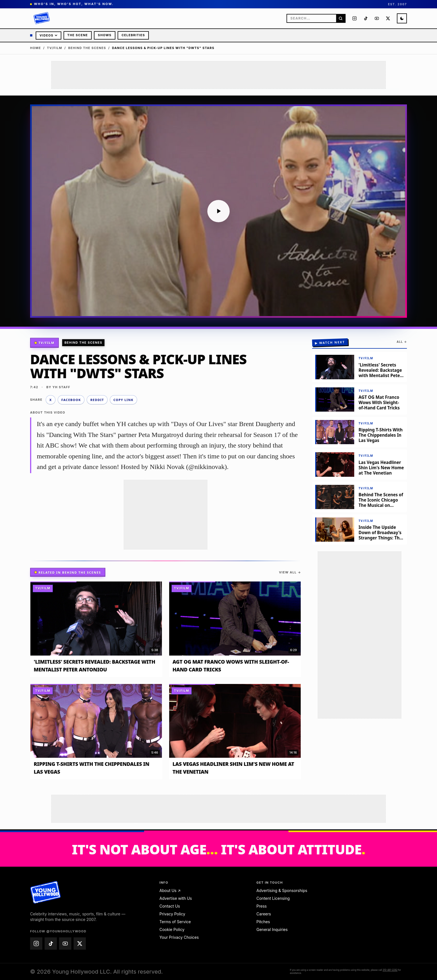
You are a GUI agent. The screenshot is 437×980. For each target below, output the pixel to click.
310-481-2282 (390, 970)
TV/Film (55, 48)
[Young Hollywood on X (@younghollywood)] (388, 18)
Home (36, 48)
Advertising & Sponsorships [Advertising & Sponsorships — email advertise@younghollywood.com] (282, 890)
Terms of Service (175, 922)
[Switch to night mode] (402, 18)
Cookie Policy (172, 929)
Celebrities (133, 35)
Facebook (71, 400)
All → (402, 342)
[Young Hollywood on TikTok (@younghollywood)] (366, 18)
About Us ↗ (170, 890)
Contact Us (170, 906)
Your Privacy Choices (179, 937)
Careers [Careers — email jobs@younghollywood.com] (264, 914)
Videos (48, 35)
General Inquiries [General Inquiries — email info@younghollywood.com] (272, 929)
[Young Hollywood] (42, 18)
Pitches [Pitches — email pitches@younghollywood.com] (263, 922)
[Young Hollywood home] (46, 892)
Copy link (123, 400)
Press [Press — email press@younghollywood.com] (262, 906)
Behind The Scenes (87, 48)
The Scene (78, 35)
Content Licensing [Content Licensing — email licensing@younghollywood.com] (273, 898)
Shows (105, 35)
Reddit (97, 400)
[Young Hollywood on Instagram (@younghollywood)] (355, 18)
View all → (290, 572)
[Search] (341, 18)
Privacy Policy (172, 914)
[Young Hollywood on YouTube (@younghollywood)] (377, 18)
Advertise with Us (176, 898)
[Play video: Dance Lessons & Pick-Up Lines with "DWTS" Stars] (219, 211)
